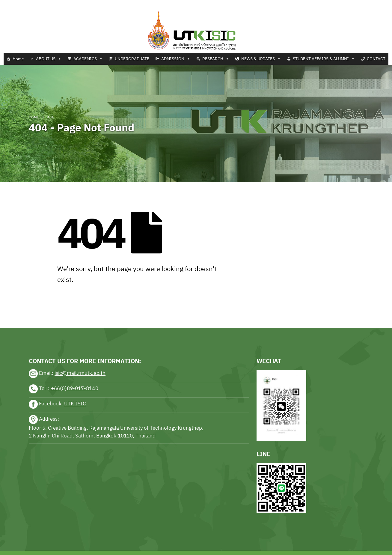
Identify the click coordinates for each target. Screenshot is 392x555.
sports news (42, 309)
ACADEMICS (88, 59)
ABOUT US (49, 59)
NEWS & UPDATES (261, 59)
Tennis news (13, 4)
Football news (43, 4)
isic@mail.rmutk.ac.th (80, 373)
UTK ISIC (75, 404)
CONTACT (376, 59)
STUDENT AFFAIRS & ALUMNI (324, 59)
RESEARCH (216, 59)
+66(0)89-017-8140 (75, 389)
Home (18, 59)
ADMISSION (176, 59)
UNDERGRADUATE (132, 59)
